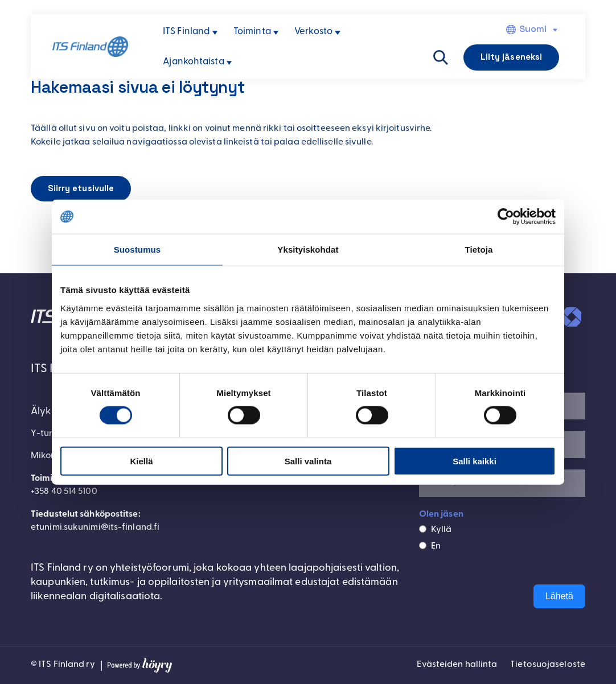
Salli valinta (308, 461)
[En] (423, 545)
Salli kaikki (475, 461)
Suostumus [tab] (137, 250)
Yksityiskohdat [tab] (308, 250)
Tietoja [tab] (479, 250)
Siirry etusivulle (81, 189)
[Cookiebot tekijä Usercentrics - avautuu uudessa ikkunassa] (506, 217)
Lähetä (559, 597)
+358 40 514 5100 (65, 492)
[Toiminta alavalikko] (276, 33)
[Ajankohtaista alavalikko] (229, 63)
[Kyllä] (423, 530)
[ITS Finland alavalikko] (215, 33)
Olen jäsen (441, 514)
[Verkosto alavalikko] (337, 33)
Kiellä (141, 461)
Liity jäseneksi (512, 57)
